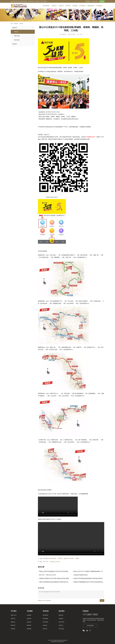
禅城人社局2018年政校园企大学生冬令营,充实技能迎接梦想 (55, 571)
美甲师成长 (46, 622)
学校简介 (82, 6)
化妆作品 (45, 625)
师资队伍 (13, 622)
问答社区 (15, 44)
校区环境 (13, 625)
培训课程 (29, 615)
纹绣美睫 (75, 6)
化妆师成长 (46, 619)
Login (43, 601)
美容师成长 (46, 615)
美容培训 (54, 6)
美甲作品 (45, 629)
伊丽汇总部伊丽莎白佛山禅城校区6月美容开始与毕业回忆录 (55, 582)
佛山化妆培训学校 (92, 620)
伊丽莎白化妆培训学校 (88, 619)
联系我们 (99, 6)
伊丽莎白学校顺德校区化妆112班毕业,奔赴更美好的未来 (89, 582)
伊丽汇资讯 (17, 36)
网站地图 (53, 642)
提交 (102, 601)
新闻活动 (91, 6)
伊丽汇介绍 (14, 615)
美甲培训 (68, 6)
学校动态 (64, 34)
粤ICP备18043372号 (60, 642)
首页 (12, 24)
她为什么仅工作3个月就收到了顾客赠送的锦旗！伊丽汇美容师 (89, 571)
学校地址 (13, 629)
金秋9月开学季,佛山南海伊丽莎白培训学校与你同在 (88, 578)
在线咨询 (102, 1)
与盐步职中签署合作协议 (81, 575)
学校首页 (46, 6)
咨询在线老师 (90, 625)
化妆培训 (61, 6)
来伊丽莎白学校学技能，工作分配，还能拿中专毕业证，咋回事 (61, 558)
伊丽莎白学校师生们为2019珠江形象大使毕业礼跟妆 (54, 578)
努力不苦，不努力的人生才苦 (51, 562)
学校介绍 (13, 619)
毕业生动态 (17, 40)
